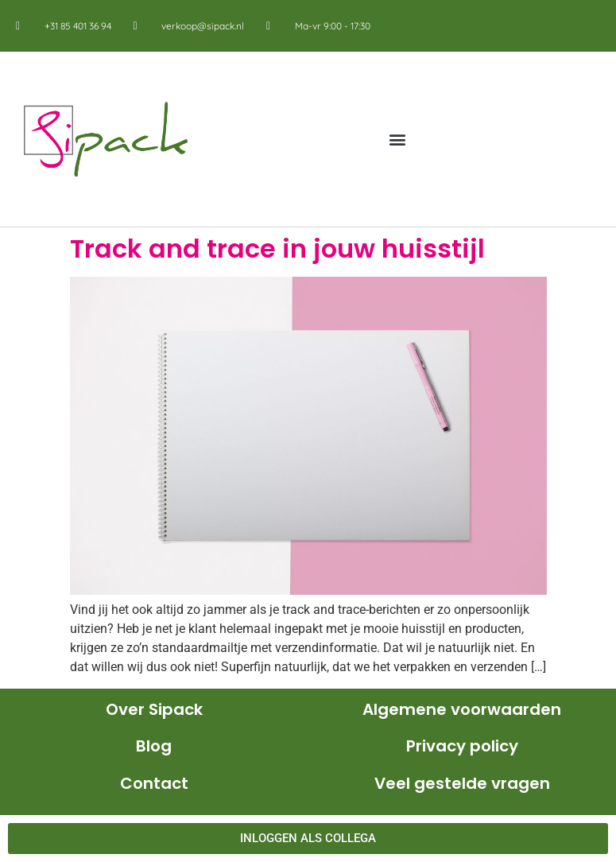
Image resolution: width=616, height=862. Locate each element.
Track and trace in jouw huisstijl (277, 249)
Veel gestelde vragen (462, 783)
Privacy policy (462, 746)
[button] (398, 140)
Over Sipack (154, 709)
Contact (154, 783)
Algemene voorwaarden (462, 709)
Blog (154, 746)
